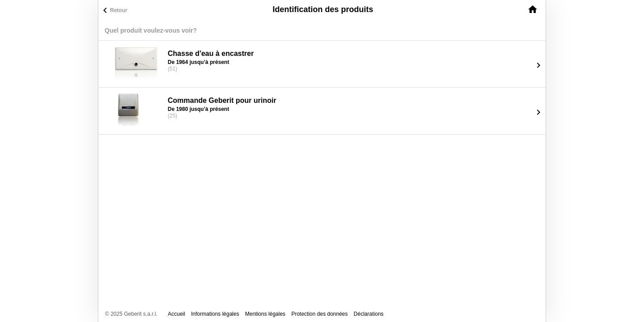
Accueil (176, 314)
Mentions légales (265, 314)
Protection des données (319, 314)
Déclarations (369, 314)
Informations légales (215, 314)
